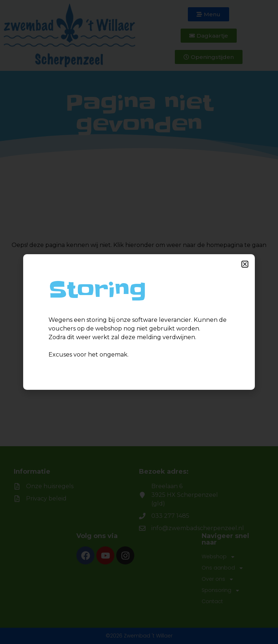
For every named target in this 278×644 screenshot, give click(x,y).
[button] (245, 264)
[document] (139, 322)
